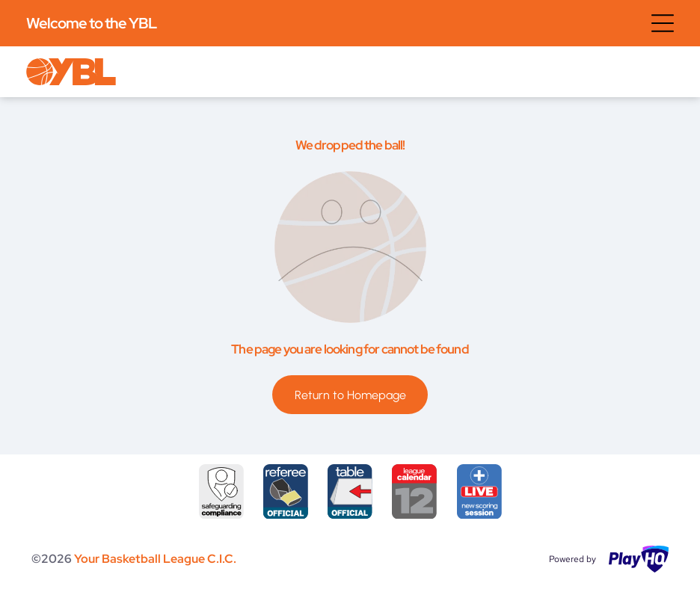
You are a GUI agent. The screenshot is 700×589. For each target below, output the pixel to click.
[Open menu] (663, 23)
